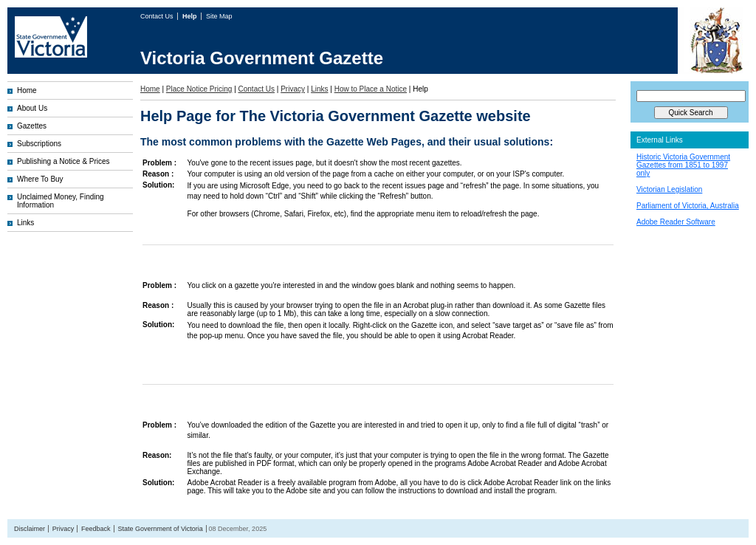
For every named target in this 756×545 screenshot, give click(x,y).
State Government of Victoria (160, 529)
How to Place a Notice (371, 89)
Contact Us (158, 16)
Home (27, 90)
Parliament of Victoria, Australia (688, 206)
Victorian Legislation (669, 189)
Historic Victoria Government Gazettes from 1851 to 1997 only (683, 165)
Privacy (293, 89)
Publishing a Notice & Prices (63, 161)
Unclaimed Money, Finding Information (61, 201)
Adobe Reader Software (676, 222)
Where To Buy (40, 179)
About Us (32, 108)
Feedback (96, 529)
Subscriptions (39, 144)
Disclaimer (30, 529)
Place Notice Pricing (199, 89)
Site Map (219, 16)
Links (25, 223)
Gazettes (32, 126)
